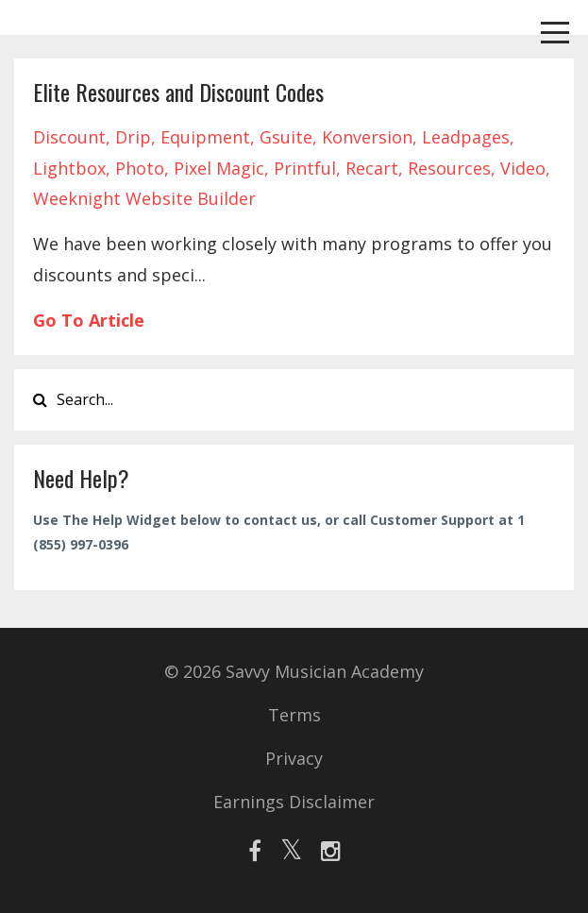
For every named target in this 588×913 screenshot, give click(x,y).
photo (140, 168)
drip (133, 137)
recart (372, 168)
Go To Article (89, 320)
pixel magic (219, 168)
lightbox (69, 168)
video (523, 168)
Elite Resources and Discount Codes (178, 92)
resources (449, 168)
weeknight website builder (144, 198)
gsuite (286, 137)
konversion (367, 137)
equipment (205, 137)
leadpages (466, 137)
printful (305, 168)
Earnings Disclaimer (294, 802)
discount (69, 137)
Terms (294, 715)
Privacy (294, 758)
